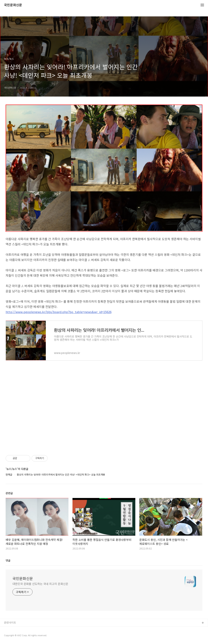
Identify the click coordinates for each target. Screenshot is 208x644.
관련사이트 (10, 622)
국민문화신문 (13, 5)
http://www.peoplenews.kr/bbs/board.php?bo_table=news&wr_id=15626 (59, 312)
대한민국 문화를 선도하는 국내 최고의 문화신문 (40, 584)
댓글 (8, 560)
